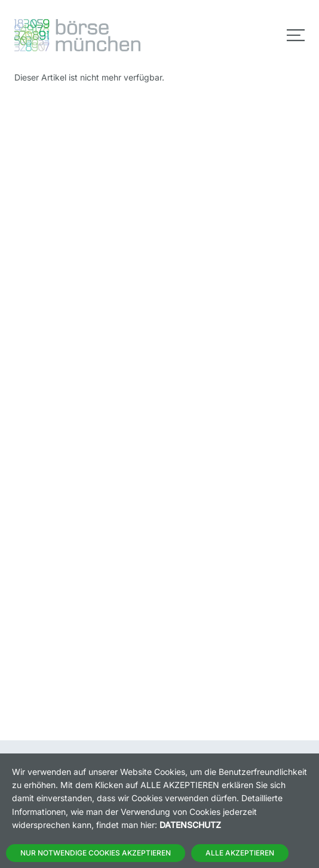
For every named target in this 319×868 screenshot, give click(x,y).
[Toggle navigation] (296, 35)
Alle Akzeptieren (240, 853)
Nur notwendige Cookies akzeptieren (96, 853)
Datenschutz (190, 825)
